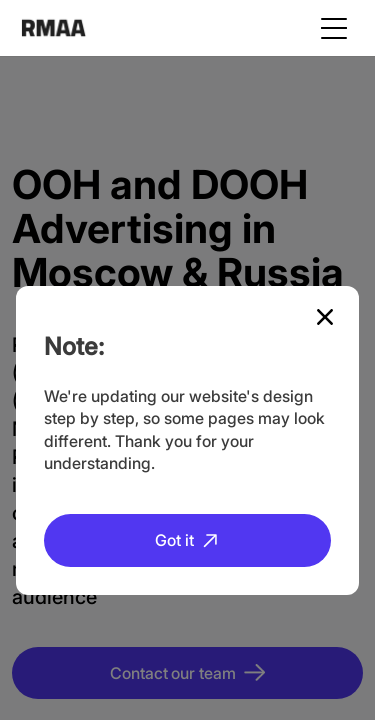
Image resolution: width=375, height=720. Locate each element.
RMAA (53, 28)
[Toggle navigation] (334, 28)
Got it (174, 540)
